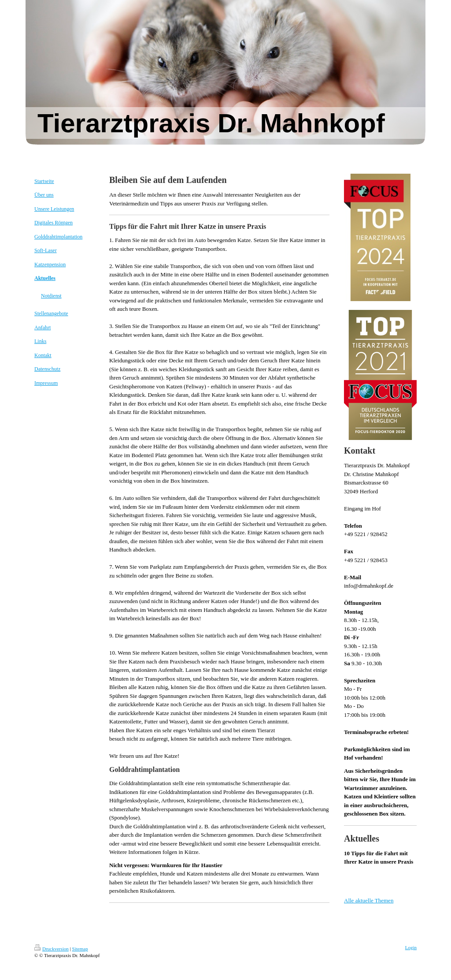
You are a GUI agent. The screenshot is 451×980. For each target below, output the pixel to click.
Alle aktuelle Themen (369, 900)
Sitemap (80, 949)
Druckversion (52, 949)
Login (411, 947)
